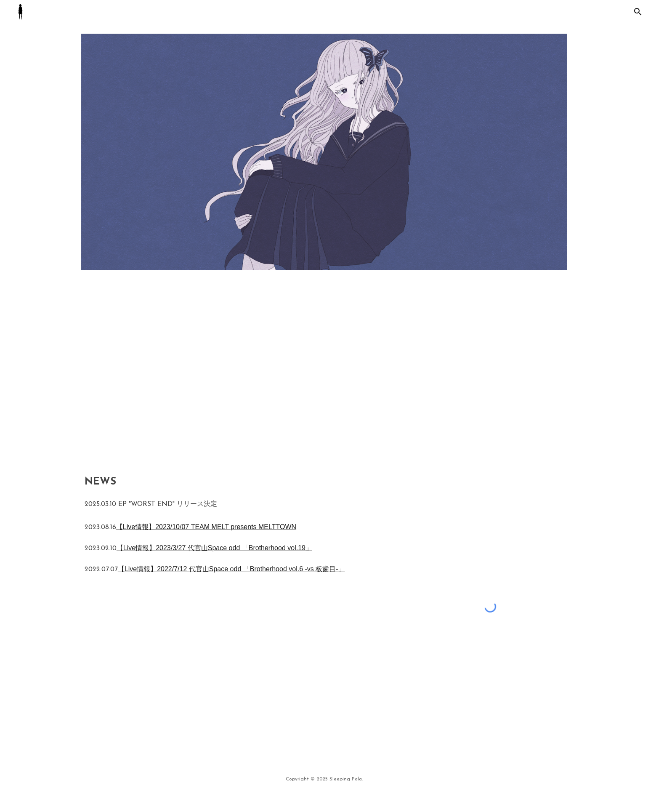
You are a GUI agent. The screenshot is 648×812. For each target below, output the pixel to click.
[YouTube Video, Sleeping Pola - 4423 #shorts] (449, 370)
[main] (241, 526)
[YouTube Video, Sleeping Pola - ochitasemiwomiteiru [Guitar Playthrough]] (199, 370)
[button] (638, 12)
